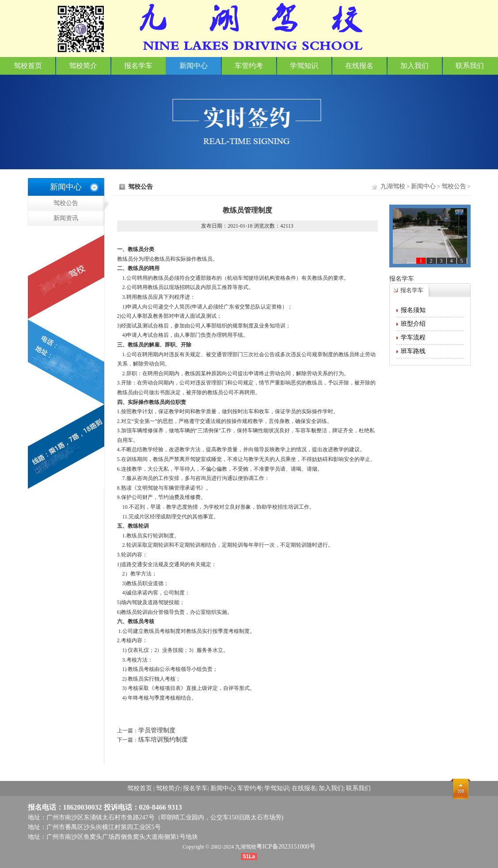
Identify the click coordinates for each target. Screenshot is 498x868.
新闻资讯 (53, 228)
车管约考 (249, 66)
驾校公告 (79, 203)
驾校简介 (83, 66)
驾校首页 (28, 66)
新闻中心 (194, 66)
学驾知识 (304, 66)
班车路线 (413, 351)
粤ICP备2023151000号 (286, 847)
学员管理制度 (157, 730)
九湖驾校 (393, 186)
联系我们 (470, 66)
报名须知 (413, 310)
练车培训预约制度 (163, 740)
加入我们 (414, 66)
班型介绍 (413, 324)
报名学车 (138, 66)
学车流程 (413, 337)
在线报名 (359, 66)
